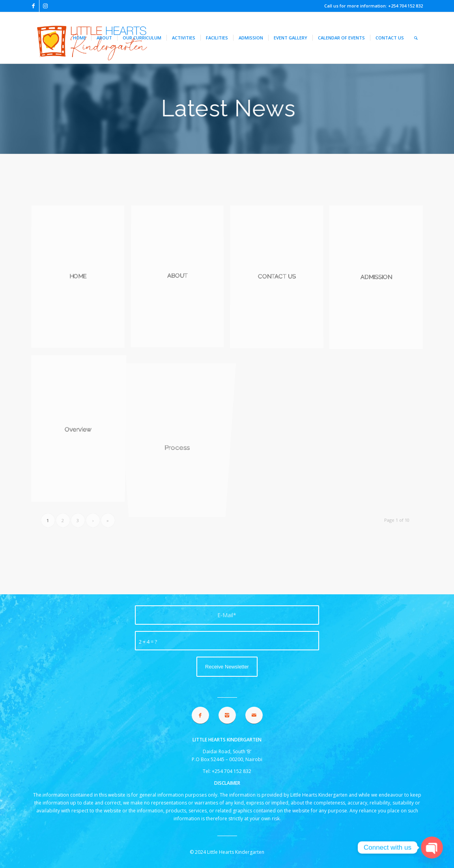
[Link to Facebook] (33, 6)
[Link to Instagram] (45, 6)
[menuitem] (79, 38)
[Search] (416, 38)
